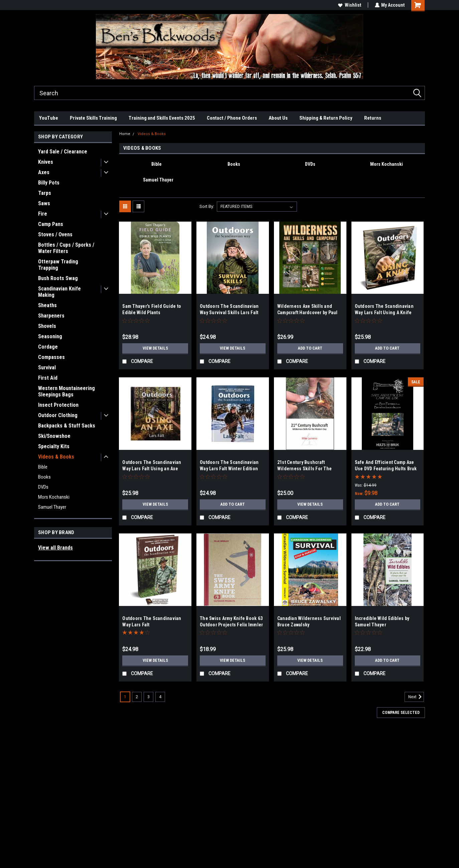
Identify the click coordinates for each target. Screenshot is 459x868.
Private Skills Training (93, 118)
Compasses (51, 357)
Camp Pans (51, 224)
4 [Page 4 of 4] (160, 697)
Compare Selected (401, 713)
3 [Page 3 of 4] (148, 697)
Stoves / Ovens (55, 234)
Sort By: (207, 206)
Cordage (48, 347)
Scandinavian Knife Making (59, 292)
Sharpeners (51, 316)
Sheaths (47, 305)
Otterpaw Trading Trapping (58, 265)
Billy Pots (49, 183)
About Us (278, 118)
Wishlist (349, 5)
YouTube (49, 118)
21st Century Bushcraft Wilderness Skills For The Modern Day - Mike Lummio (306, 469)
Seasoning (50, 336)
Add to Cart (310, 348)
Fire (43, 214)
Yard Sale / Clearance (63, 152)
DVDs (43, 487)
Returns (373, 118)
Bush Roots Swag (58, 278)
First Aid (48, 378)
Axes (44, 172)
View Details (155, 348)
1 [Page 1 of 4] (125, 697)
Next (416, 697)
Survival (47, 367)
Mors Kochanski (54, 497)
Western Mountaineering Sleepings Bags (66, 391)
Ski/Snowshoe (54, 436)
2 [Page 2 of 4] (137, 697)
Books (44, 477)
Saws (44, 203)
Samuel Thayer (52, 507)
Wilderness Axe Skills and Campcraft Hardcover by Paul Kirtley (308, 313)
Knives (46, 162)
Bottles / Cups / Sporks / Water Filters (66, 248)
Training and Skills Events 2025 (162, 118)
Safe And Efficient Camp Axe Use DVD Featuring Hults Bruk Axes (386, 469)
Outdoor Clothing (58, 415)
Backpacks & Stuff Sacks (67, 426)
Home (125, 134)
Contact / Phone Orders (232, 118)
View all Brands (55, 548)
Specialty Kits (54, 446)
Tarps (45, 193)
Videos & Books (56, 457)
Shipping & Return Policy (326, 118)
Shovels (47, 326)
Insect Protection (58, 405)
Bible (43, 467)
